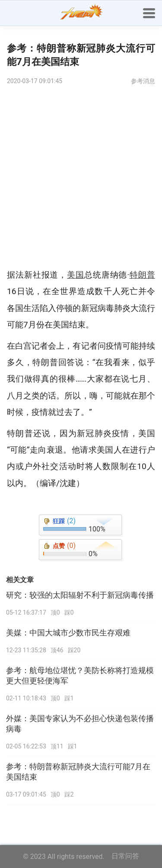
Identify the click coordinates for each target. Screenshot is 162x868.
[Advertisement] (81, 177)
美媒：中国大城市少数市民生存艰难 (68, 633)
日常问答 (125, 856)
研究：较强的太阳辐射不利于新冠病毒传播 (80, 595)
